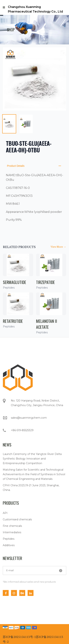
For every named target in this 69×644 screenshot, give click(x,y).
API (5, 513)
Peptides (9, 539)
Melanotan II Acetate (47, 324)
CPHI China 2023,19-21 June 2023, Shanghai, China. (31, 488)
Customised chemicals (17, 519)
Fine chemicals (12, 526)
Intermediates (12, 532)
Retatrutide (13, 321)
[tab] (9, 124)
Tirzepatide (45, 282)
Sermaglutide (15, 282)
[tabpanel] (34, 79)
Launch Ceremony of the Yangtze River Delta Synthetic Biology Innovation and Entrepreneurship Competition (32, 459)
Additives (9, 545)
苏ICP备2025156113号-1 (19, 637)
